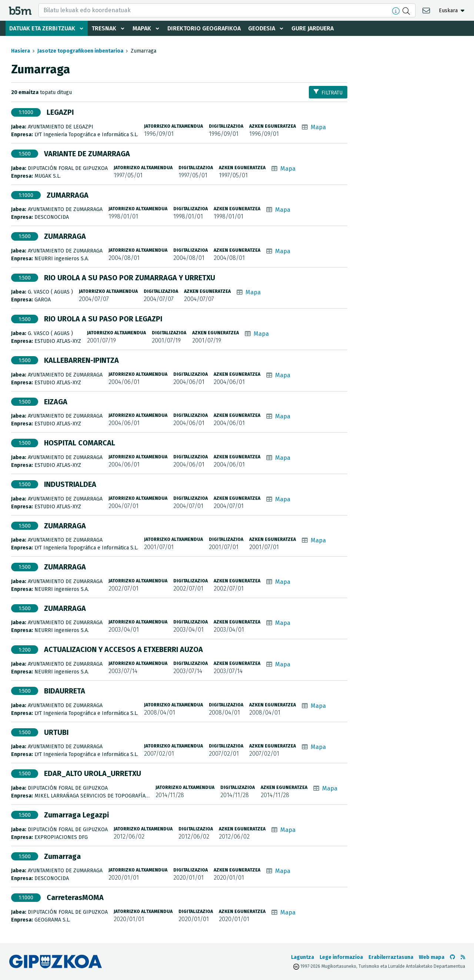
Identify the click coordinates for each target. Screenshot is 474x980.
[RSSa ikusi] (463, 957)
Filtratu (328, 92)
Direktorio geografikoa (204, 28)
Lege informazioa (341, 957)
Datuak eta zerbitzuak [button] (42, 28)
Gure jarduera (313, 28)
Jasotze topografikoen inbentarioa (80, 51)
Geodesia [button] (262, 28)
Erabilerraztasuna (391, 957)
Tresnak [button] (104, 28)
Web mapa (432, 957)
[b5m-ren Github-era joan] (453, 957)
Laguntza (303, 957)
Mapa (318, 127)
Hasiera (21, 51)
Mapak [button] (142, 28)
